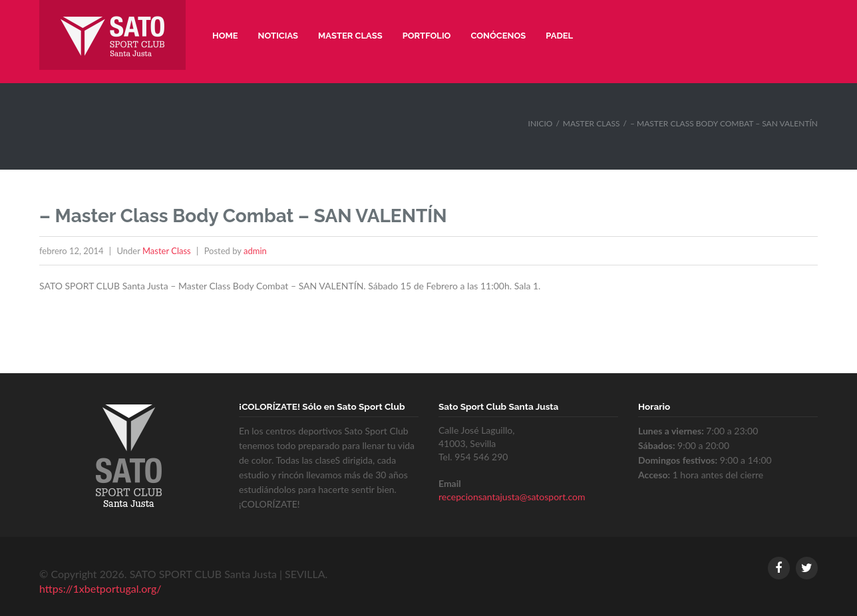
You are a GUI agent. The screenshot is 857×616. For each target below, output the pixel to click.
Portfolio (427, 36)
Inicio (541, 123)
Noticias (278, 36)
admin (255, 251)
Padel (559, 36)
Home (225, 36)
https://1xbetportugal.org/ (100, 588)
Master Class (350, 36)
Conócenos (498, 36)
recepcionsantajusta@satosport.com (512, 497)
